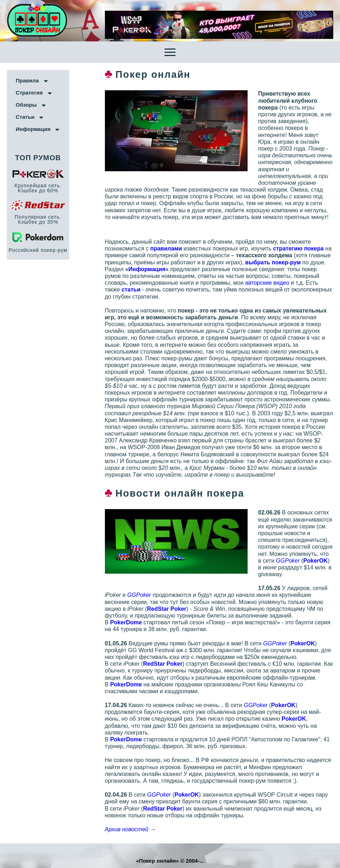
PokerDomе (125, 622)
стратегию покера (298, 248)
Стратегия (29, 93)
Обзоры (26, 105)
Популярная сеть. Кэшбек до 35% (38, 219)
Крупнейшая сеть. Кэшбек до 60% (38, 188)
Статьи (25, 117)
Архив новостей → (129, 829)
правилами (165, 248)
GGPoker (282, 561)
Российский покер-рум (38, 250)
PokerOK (310, 561)
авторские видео (266, 283)
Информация (33, 129)
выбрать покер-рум (272, 262)
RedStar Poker (166, 609)
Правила (27, 80)
